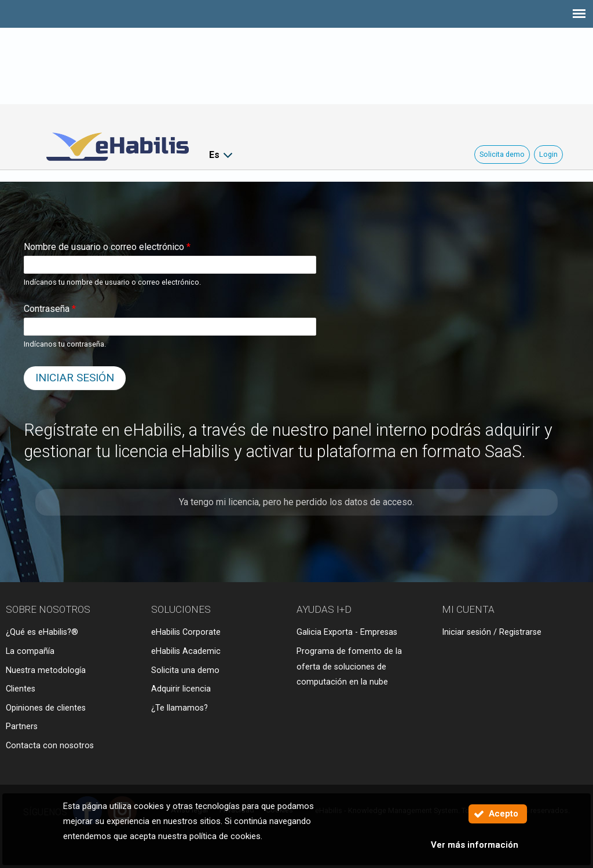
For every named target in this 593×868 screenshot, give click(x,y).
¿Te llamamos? (180, 708)
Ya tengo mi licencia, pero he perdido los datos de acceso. (296, 502)
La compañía (30, 651)
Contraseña (50, 309)
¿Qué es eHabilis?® (42, 632)
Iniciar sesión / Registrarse (492, 632)
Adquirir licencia (181, 689)
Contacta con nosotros (50, 746)
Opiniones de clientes (46, 708)
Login (548, 154)
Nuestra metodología (46, 670)
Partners (22, 727)
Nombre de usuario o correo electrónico (107, 247)
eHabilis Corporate (186, 632)
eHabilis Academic (186, 651)
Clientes (21, 689)
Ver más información (475, 845)
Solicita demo (502, 154)
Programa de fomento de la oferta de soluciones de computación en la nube (349, 667)
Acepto (504, 814)
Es (214, 155)
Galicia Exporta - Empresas (347, 632)
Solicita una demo (185, 670)
